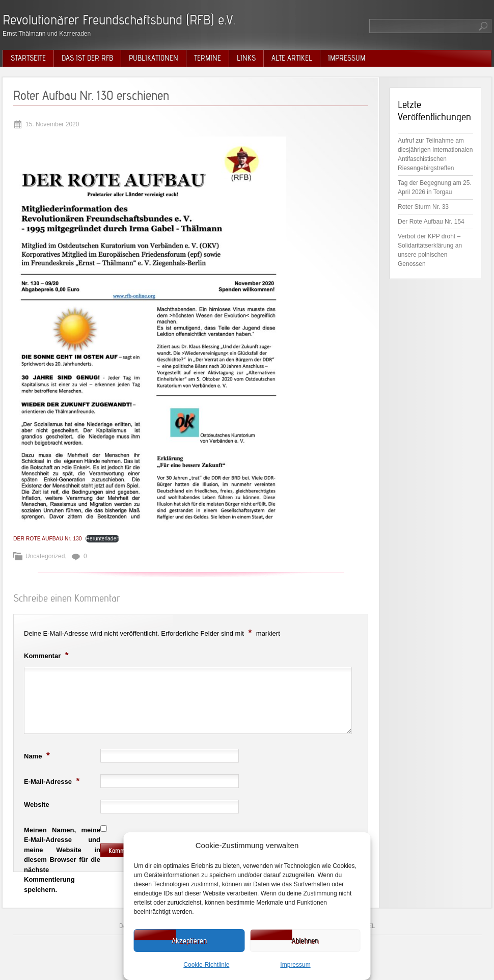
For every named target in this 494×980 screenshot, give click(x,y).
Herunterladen (102, 539)
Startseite (28, 58)
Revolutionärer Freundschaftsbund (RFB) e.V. (119, 20)
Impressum (295, 965)
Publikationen (154, 58)
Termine (208, 58)
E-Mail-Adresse (53, 781)
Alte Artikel (292, 58)
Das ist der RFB (87, 58)
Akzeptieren (189, 941)
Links (246, 58)
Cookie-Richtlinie (206, 965)
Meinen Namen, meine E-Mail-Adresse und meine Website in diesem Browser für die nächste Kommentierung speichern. (62, 860)
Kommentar (48, 655)
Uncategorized (45, 556)
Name (38, 755)
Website (37, 805)
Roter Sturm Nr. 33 (423, 207)
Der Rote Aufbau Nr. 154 (431, 222)
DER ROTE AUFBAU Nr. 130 (48, 539)
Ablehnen (305, 941)
